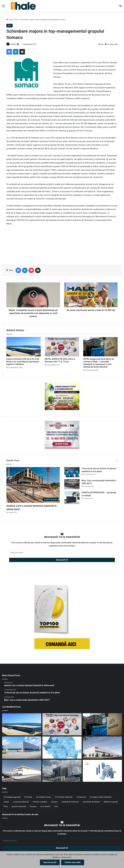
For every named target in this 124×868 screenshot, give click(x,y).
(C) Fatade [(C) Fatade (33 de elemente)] (28, 797)
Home (10, 20)
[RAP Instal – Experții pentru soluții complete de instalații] (102, 771)
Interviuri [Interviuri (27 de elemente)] (54, 802)
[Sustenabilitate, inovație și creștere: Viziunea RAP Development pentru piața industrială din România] (62, 771)
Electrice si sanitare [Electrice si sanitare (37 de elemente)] (40, 802)
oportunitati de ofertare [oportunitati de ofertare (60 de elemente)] (91, 802)
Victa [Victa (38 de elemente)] (56, 807)
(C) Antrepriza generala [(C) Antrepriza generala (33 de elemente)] (12, 797)
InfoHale (15, 44)
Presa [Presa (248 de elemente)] (6, 807)
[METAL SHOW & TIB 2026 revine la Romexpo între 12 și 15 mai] (62, 347)
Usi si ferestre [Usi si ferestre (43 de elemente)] (45, 807)
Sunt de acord (50, 862)
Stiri (17, 20)
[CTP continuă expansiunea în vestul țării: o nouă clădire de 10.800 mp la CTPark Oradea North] (102, 748)
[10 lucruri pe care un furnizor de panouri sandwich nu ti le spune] (72, 472)
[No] (121, 860)
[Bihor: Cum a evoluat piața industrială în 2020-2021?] (72, 484)
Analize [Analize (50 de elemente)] (6, 802)
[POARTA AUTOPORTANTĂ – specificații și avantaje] (72, 498)
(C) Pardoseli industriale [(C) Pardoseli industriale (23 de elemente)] (64, 797)
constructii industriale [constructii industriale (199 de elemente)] (21, 802)
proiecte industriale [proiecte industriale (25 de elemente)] (19, 807)
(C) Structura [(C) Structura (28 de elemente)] (81, 797)
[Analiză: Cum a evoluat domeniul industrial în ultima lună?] (33, 485)
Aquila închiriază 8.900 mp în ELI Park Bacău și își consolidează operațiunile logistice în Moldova (23, 362)
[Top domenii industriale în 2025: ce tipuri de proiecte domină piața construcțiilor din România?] (22, 748)
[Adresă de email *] (62, 553)
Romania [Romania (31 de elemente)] (33, 807)
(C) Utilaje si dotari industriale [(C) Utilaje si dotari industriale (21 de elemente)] (101, 797)
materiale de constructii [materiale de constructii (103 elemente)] (70, 802)
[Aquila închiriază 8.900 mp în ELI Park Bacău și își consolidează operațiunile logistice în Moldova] (24, 347)
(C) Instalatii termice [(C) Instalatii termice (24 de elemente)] (44, 797)
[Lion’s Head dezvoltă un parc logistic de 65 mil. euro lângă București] (22, 771)
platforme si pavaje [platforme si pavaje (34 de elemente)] (111, 802)
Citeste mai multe (73, 862)
